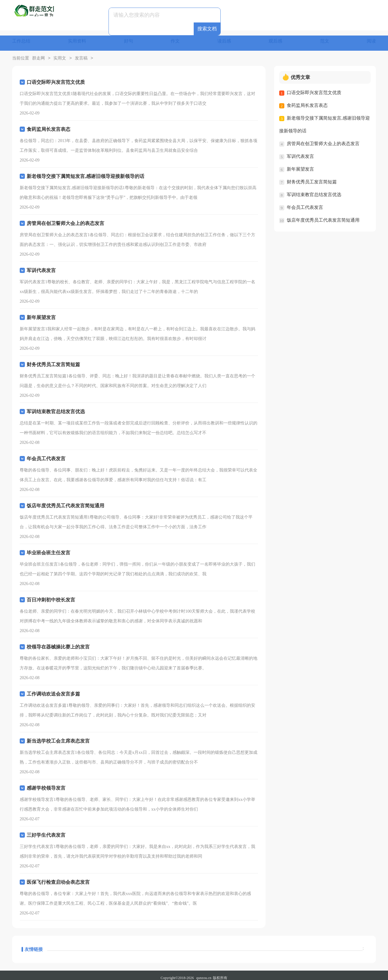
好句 (129, 38)
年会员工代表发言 (305, 202)
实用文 (60, 53)
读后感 (225, 38)
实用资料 (78, 38)
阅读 (371, 38)
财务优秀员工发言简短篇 (312, 177)
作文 (176, 38)
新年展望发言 (300, 164)
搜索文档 (236, 15)
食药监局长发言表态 (307, 100)
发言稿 (81, 53)
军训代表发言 (300, 151)
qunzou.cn (204, 973)
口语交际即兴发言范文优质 (314, 87)
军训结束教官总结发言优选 (314, 189)
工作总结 (22, 38)
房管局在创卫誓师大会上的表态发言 (323, 138)
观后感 (276, 38)
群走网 (38, 53)
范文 (325, 38)
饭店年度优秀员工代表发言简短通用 (323, 215)
